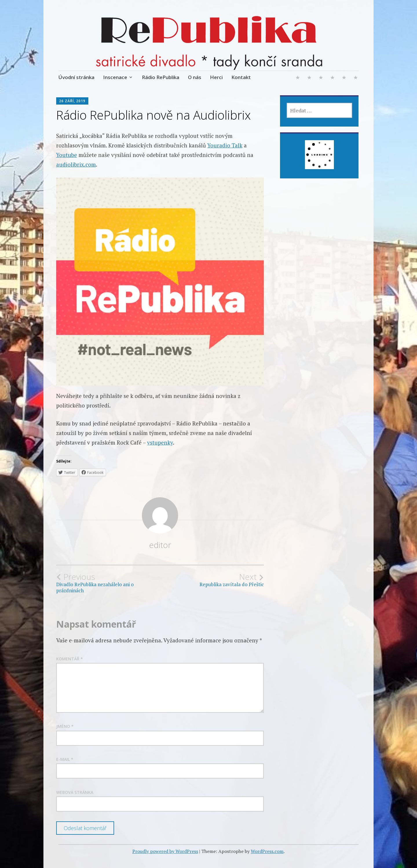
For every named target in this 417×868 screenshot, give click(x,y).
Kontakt (241, 77)
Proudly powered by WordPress (165, 851)
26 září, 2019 (72, 101)
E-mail (65, 759)
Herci (216, 77)
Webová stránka (75, 792)
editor (160, 545)
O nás (195, 77)
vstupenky (160, 442)
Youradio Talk (225, 145)
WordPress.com (267, 851)
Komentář (69, 659)
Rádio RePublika (161, 77)
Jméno (65, 726)
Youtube (67, 155)
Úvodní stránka (76, 77)
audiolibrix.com (76, 164)
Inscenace (115, 77)
